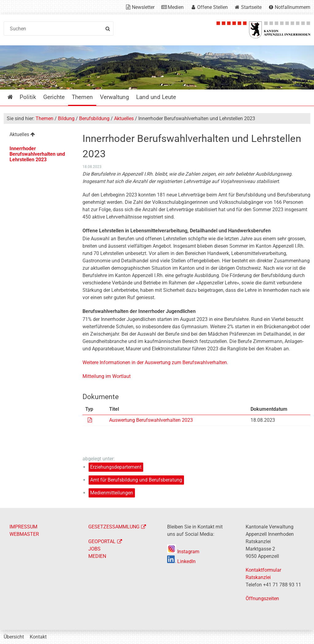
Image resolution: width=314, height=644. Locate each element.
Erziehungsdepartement (116, 467)
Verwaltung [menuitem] (115, 97)
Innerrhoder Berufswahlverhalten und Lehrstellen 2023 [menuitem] (37, 154)
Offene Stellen (213, 7)
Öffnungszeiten (262, 598)
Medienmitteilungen (112, 493)
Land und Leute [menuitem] (156, 97)
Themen (44, 118)
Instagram (183, 552)
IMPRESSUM (23, 527)
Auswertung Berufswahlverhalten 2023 (151, 420)
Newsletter (143, 7)
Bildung (66, 118)
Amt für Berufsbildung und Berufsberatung (136, 480)
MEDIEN (97, 556)
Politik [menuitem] (28, 97)
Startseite (251, 7)
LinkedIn (181, 561)
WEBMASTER (24, 534)
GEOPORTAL (102, 541)
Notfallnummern (293, 7)
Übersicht (14, 637)
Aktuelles (124, 118)
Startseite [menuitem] (15, 97)
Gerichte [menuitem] (54, 97)
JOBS (94, 549)
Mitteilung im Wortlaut (107, 376)
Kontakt (38, 637)
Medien (176, 7)
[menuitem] (39, 135)
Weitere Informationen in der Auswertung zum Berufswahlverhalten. (155, 362)
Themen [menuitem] (82, 97)
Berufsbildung (94, 118)
